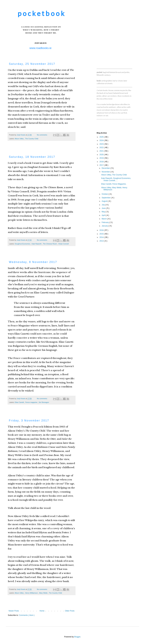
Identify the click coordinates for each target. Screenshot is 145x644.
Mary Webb (43, 593)
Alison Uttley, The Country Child (114, 175)
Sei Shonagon (44, 402)
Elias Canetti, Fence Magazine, (114, 184)
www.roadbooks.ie (40, 48)
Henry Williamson (32, 593)
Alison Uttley (19, 139)
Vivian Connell (64, 244)
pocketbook (42, 13)
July (104, 205)
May (104, 212)
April (104, 215)
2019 (102, 158)
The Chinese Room (50, 244)
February (106, 222)
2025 (102, 137)
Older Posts (70, 611)
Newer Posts (14, 611)
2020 (102, 155)
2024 (102, 140)
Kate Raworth (37, 244)
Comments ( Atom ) (27, 615)
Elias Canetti (20, 402)
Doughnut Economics (23, 244)
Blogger (77, 637)
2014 (102, 237)
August (105, 201)
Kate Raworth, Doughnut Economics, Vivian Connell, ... (116, 179)
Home (42, 611)
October (105, 194)
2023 (102, 144)
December (106, 168)
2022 (102, 148)
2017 (102, 165)
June (104, 208)
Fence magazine (31, 402)
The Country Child (32, 139)
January (105, 226)
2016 (102, 230)
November (106, 172)
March (104, 219)
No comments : (43, 135)
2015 (102, 234)
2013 (102, 241)
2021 (102, 151)
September (106, 198)
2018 (102, 162)
